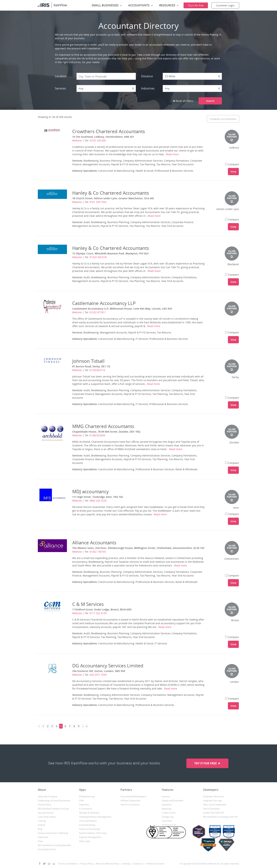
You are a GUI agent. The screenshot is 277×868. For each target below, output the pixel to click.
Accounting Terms (47, 849)
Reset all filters (183, 101)
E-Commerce (86, 809)
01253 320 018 (98, 257)
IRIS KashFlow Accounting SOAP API (220, 817)
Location (61, 76)
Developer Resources (214, 796)
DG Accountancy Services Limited (108, 666)
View (233, 172)
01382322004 (97, 435)
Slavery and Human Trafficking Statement (53, 835)
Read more (172, 154)
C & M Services (88, 604)
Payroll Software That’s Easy (93, 833)
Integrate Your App (212, 801)
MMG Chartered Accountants (103, 426)
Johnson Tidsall (88, 361)
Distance (147, 76)
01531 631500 (98, 140)
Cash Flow (167, 821)
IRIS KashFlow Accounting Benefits (54, 845)
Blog (40, 829)
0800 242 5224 (98, 501)
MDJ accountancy (90, 491)
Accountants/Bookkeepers (133, 796)
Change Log (168, 817)
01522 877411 (98, 312)
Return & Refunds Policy (108, 864)
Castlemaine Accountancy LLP (104, 303)
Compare (232, 164)
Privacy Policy (44, 805)
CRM (81, 801)
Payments (84, 805)
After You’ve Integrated (214, 805)
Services (60, 88)
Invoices (166, 796)
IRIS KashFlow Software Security (53, 809)
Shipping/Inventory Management (95, 817)
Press (41, 841)
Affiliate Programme (130, 801)
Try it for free (206, 763)
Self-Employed (169, 825)
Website (77, 140)
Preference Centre (155, 864)
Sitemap (126, 864)
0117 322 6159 (98, 613)
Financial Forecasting (89, 829)
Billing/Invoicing (87, 796)
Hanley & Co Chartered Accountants (111, 193)
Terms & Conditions (68, 864)
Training (42, 821)
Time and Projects (88, 821)
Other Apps (85, 841)
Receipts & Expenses (89, 813)
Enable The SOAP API (213, 813)
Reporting (167, 809)
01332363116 (97, 370)
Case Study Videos (47, 817)
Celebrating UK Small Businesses (54, 801)
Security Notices (46, 813)
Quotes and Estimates (173, 801)
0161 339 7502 (98, 202)
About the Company (48, 796)
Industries (148, 88)
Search (210, 101)
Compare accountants (223, 119)
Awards (42, 825)
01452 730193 (98, 552)
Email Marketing (87, 825)
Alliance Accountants (94, 543)
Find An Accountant (130, 805)
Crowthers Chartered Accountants (109, 131)
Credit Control (169, 813)
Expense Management (90, 837)
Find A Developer (212, 809)
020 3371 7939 (98, 675)
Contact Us (138, 864)
